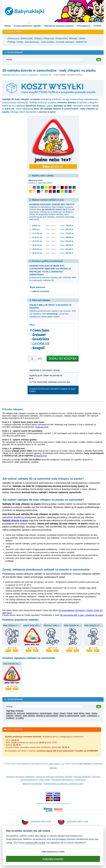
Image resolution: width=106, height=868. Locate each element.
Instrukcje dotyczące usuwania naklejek (54, 777)
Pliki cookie (45, 780)
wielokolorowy (32, 713)
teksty (82, 713)
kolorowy (21, 713)
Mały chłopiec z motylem (14, 625)
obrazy (63, 713)
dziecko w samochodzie (47, 716)
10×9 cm (36, 229)
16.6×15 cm (37, 253)
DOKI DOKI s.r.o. (56, 764)
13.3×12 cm (37, 241)
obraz (56, 713)
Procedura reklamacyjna (63, 780)
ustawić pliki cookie (35, 844)
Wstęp (8, 26)
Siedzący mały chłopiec (54, 625)
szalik (83, 716)
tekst (76, 713)
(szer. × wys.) (51, 225)
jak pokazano (39, 287)
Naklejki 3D (46, 75)
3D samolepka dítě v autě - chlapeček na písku (81, 615)
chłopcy (18, 716)
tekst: (33, 325)
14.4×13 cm (37, 245)
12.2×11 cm (37, 237)
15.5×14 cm (37, 249)
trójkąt (69, 713)
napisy (94, 713)
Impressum (80, 780)
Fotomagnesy (84, 26)
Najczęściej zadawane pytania (59, 26)
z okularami (92, 716)
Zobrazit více (42, 427)
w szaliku (20, 718)
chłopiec (10, 716)
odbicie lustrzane (41, 291)
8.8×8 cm (36, 225)
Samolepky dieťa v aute (73, 821)
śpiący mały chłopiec (33, 625)
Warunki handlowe (82, 777)
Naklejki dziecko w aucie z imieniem (20, 75)
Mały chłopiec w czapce (75, 625)
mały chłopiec (29, 716)
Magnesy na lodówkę (32, 784)
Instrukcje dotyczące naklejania (20, 777)
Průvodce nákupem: (13, 409)
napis (88, 713)
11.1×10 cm (37, 233)
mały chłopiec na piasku (14, 664)
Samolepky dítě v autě (36, 821)
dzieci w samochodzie (69, 716)
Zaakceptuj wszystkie (53, 860)
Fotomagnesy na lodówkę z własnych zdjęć (63, 784)
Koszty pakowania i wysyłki (28, 26)
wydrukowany (46, 713)
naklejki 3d (11, 713)
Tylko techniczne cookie (53, 853)
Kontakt (97, 26)
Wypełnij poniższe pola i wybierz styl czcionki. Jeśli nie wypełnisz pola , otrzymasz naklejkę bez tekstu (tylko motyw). (53, 311)
